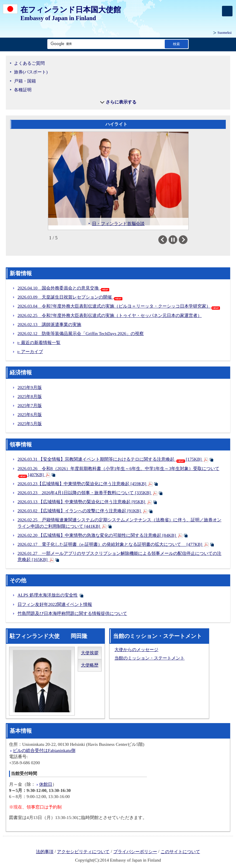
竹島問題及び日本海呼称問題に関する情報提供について (72, 613)
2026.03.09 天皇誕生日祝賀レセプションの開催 (70, 297)
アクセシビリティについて (83, 852)
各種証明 (23, 90)
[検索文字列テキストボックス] (105, 44)
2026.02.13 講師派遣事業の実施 (49, 325)
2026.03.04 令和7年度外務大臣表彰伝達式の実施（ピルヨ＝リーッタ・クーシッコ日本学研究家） (119, 306)
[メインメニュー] (227, 11)
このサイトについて (180, 852)
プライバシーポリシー (135, 852)
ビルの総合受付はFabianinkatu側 (44, 750)
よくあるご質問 (29, 63)
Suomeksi (225, 33)
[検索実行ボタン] (176, 44)
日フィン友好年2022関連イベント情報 (55, 604)
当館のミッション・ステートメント (150, 658)
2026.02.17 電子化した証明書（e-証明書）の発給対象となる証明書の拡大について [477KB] (110, 544)
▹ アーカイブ (30, 352)
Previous (167, 240)
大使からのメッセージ (136, 650)
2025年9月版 (30, 387)
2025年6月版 (30, 415)
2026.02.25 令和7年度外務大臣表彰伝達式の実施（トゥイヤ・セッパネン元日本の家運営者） (110, 315)
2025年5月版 (30, 424)
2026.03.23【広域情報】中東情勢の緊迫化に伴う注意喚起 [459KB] (82, 484)
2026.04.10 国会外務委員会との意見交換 (63, 288)
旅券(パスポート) (31, 72)
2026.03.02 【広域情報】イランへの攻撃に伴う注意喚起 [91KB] (80, 511)
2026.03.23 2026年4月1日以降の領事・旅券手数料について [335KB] (85, 493)
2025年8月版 (30, 397)
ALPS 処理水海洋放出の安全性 (48, 595)
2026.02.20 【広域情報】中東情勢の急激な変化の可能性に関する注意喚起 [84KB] (97, 535)
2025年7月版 (30, 406)
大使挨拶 (90, 653)
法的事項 (45, 852)
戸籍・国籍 (25, 81)
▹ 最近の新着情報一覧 (39, 343)
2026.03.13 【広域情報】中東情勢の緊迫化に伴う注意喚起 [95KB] (82, 502)
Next (187, 240)
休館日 (46, 784)
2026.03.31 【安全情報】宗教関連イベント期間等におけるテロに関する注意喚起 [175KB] (110, 459)
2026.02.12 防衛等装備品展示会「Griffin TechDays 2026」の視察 (81, 334)
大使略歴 (90, 665)
